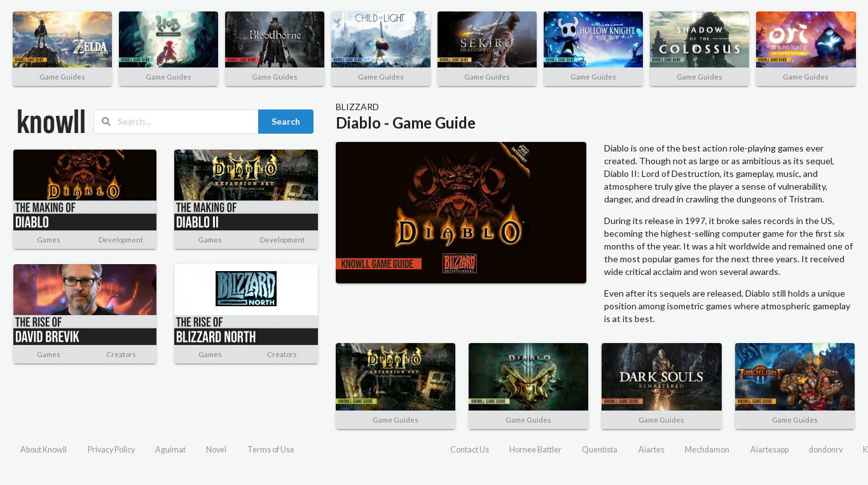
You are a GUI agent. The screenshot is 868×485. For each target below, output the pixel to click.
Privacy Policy (111, 450)
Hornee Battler (535, 450)
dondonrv (826, 450)
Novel (216, 450)
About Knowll (44, 450)
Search (286, 121)
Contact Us (470, 450)
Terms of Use (271, 450)
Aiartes (651, 450)
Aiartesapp (769, 450)
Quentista (600, 450)
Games (49, 240)
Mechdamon (707, 450)
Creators (121, 354)
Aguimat (170, 450)
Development (121, 240)
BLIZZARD (357, 107)
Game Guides (62, 77)
